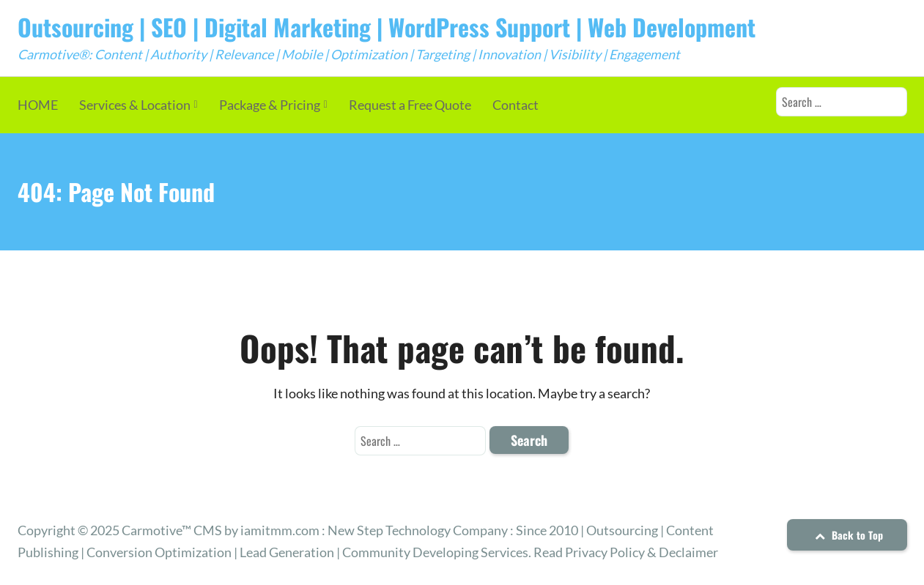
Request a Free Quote (410, 105)
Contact (515, 105)
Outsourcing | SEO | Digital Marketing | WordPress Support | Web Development (387, 27)
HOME (38, 105)
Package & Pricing (270, 105)
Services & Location (135, 105)
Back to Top (847, 535)
